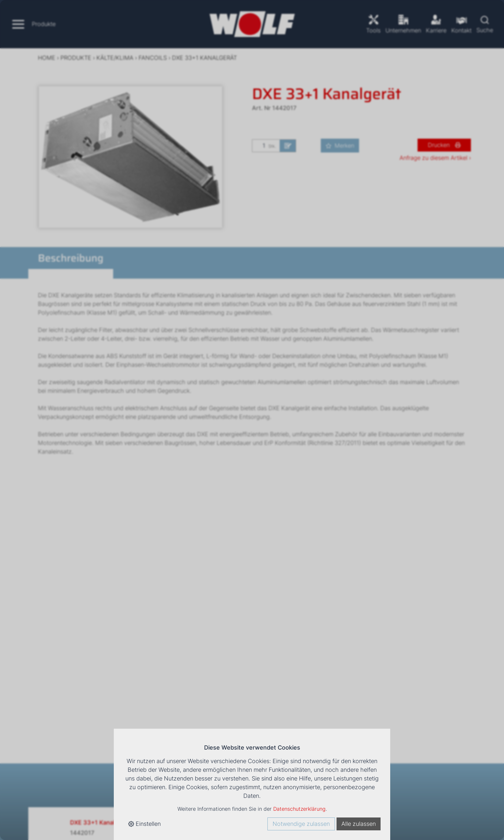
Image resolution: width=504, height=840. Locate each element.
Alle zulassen (359, 824)
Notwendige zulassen (301, 824)
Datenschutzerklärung (299, 809)
